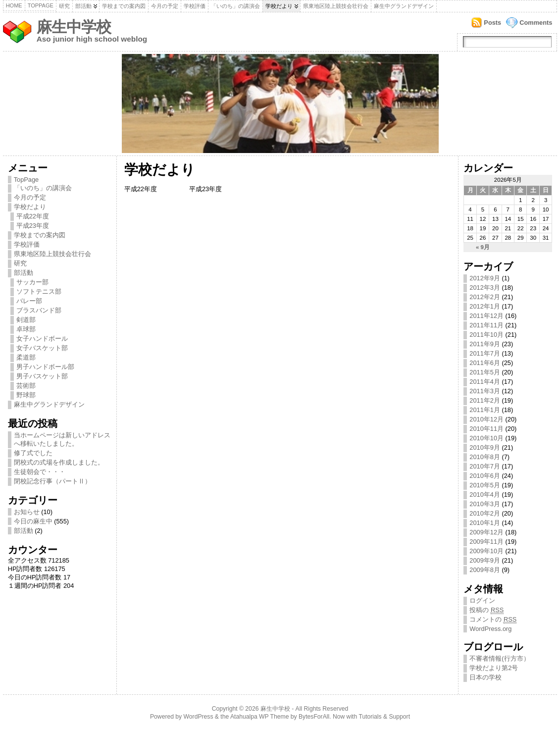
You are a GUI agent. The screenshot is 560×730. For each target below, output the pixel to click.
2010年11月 (486, 429)
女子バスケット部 (42, 348)
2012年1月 (485, 306)
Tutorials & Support (384, 717)
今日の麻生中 (33, 521)
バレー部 (29, 301)
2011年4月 (485, 382)
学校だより (279, 6)
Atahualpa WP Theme (259, 717)
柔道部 (26, 357)
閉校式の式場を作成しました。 (59, 462)
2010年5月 (485, 485)
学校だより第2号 (494, 668)
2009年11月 (486, 542)
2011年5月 (485, 372)
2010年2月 (485, 513)
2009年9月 (485, 560)
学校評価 (195, 6)
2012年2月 (485, 297)
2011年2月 (485, 400)
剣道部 (26, 320)
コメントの (493, 620)
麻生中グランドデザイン (404, 6)
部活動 (83, 6)
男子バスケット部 (42, 376)
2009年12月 (486, 532)
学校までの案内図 (124, 6)
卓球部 (26, 329)
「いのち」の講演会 (235, 6)
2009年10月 (486, 551)
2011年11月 (486, 325)
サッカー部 (32, 282)
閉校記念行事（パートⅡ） (52, 481)
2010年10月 (486, 438)
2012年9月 (485, 278)
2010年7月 (485, 466)
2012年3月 (485, 287)
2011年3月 (485, 391)
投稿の (486, 610)
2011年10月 (486, 335)
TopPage (41, 5)
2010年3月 (485, 504)
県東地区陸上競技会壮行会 (336, 6)
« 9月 (483, 247)
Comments (536, 23)
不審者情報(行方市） (499, 658)
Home (14, 5)
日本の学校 (485, 677)
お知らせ (27, 512)
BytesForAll (314, 717)
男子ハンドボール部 (45, 367)
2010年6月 (485, 476)
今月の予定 (165, 6)
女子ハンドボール (42, 339)
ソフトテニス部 (39, 291)
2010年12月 (486, 419)
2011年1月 (485, 410)
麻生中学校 (74, 27)
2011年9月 (485, 344)
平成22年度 (33, 216)
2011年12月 (486, 316)
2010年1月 (485, 523)
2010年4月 (485, 495)
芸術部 (26, 386)
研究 (64, 6)
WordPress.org (490, 629)
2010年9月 (485, 447)
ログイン (482, 600)
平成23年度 (33, 226)
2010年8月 (485, 457)
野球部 (26, 395)
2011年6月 (485, 363)
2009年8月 (485, 570)
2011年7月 (485, 353)
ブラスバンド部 (39, 310)
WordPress (199, 717)
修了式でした (33, 453)
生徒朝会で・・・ (40, 472)
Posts (492, 23)
